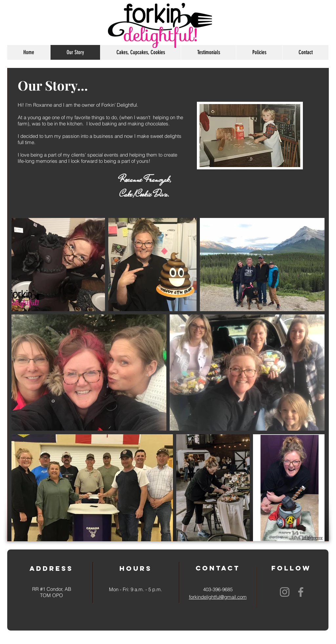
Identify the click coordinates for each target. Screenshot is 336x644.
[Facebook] (301, 592)
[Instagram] (285, 592)
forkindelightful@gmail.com (218, 597)
